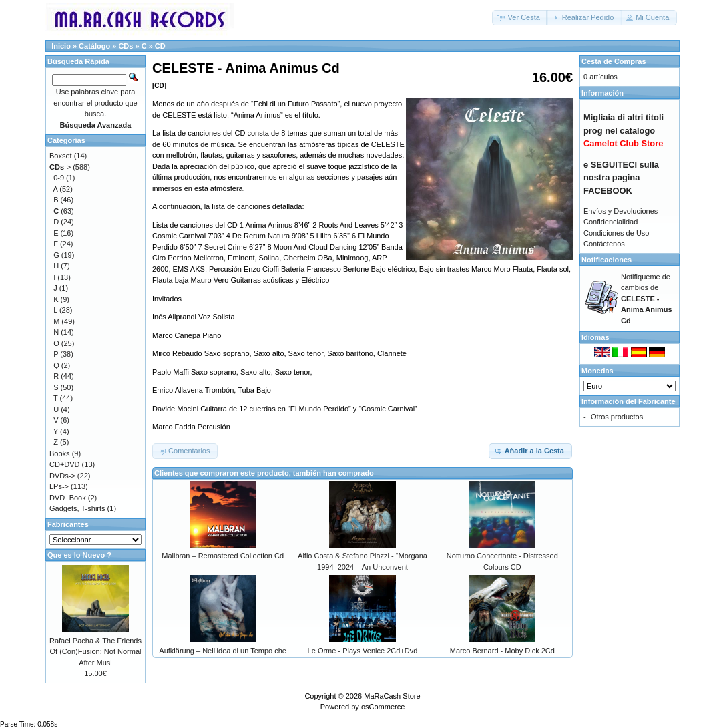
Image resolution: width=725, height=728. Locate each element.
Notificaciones (607, 260)
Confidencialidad (611, 222)
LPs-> (59, 486)
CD (160, 46)
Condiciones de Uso (616, 233)
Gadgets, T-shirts (77, 508)
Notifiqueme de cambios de (647, 299)
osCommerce (383, 707)
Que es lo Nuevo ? (79, 555)
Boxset (61, 156)
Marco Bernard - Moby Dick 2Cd (502, 651)
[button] (520, 18)
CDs (126, 46)
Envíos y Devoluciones (621, 211)
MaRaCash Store (392, 696)
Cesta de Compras (614, 61)
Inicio (61, 46)
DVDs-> (62, 476)
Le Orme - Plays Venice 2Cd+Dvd (363, 651)
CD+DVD (65, 464)
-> (60, 167)
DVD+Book (68, 498)
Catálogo (94, 46)
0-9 (59, 178)
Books (60, 453)
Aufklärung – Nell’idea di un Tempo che (223, 651)
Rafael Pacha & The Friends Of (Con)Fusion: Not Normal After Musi (95, 652)
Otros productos (617, 417)
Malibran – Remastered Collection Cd (223, 556)
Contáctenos (604, 244)
